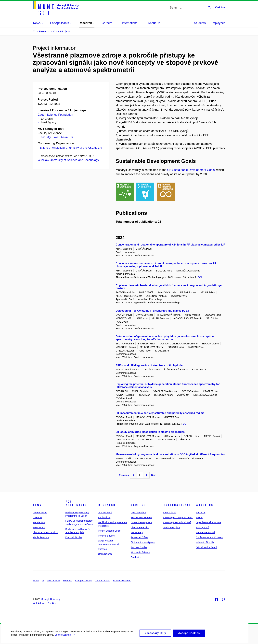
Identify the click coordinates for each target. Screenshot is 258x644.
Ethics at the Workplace (143, 542)
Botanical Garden (122, 581)
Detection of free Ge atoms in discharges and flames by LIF (153, 311)
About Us (205, 505)
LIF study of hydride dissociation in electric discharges (150, 432)
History (200, 517)
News (37, 505)
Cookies (52, 603)
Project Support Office (109, 531)
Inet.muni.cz (54, 581)
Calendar (37, 517)
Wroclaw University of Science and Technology (68, 160)
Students (200, 23)
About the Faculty (140, 527)
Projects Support (107, 536)
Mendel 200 (39, 522)
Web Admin (39, 603)
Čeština (220, 7)
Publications (104, 517)
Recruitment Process (141, 517)
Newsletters (39, 527)
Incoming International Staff (177, 522)
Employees (218, 23)
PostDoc (102, 549)
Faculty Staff (202, 527)
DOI (200, 277)
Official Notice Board (206, 547)
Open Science (105, 554)
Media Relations (41, 537)
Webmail (68, 581)
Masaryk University (51, 599)
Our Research (105, 513)
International (177, 505)
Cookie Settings (65, 637)
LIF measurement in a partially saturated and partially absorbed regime (160, 413)
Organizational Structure (208, 522)
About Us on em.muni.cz (45, 532)
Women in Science (140, 552)
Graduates (136, 557)
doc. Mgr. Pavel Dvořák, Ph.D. (59, 137)
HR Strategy (137, 532)
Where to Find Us (205, 542)
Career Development (141, 522)
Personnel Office (139, 537)
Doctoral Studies (74, 537)
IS (43, 581)
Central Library (103, 581)
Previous (122, 475)
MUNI (36, 581)
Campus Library (84, 581)
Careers (138, 505)
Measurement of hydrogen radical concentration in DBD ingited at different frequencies (170, 454)
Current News (40, 513)
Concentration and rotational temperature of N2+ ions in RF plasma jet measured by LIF (170, 245)
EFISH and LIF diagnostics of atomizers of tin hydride (149, 365)
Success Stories (139, 547)
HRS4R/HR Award (205, 532)
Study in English (171, 527)
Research (107, 505)
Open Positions (138, 513)
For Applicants (76, 503)
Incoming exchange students (178, 517)
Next (155, 475)
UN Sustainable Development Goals (191, 170)
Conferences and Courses (209, 537)
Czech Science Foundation (55, 115)
